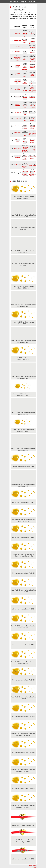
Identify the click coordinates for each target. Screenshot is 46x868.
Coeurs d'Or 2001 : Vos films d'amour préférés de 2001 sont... (23, 228)
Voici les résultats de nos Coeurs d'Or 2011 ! (23, 825)
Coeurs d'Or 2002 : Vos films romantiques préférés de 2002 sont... (23, 287)
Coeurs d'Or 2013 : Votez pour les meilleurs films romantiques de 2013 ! (23, 627)
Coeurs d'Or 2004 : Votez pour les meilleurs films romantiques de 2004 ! (23, 372)
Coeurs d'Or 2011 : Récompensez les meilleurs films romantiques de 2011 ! (23, 841)
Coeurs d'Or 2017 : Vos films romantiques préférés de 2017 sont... (23, 395)
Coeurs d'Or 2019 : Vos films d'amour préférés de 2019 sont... (23, 264)
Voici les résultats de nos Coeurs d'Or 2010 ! (23, 859)
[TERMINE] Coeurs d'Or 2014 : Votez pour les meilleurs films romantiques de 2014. (23, 555)
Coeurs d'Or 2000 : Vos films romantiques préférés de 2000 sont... (23, 197)
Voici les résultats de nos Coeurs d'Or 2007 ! (23, 717)
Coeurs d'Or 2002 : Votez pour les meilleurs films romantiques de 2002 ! (23, 300)
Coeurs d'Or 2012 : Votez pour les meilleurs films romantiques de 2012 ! (23, 663)
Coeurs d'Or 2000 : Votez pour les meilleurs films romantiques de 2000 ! (23, 210)
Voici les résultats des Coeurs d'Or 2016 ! (23, 466)
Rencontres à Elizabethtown (17, 133)
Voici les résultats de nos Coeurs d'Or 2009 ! (23, 788)
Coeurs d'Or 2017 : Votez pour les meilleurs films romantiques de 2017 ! (23, 408)
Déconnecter (33, 866)
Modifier (35, 867)
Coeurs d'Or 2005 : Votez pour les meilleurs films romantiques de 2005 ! (23, 591)
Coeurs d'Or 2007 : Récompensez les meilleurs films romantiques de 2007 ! (23, 734)
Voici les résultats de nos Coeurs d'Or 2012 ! (23, 645)
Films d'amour (14, 2)
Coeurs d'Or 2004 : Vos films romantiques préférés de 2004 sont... (23, 359)
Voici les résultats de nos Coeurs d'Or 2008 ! (23, 752)
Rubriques (23, 2)
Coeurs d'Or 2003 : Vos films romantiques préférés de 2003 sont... (23, 323)
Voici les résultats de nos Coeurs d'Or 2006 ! (23, 680)
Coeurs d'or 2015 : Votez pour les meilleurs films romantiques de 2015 (23, 520)
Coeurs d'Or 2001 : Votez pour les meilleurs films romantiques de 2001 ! (23, 246)
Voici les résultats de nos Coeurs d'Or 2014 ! (23, 537)
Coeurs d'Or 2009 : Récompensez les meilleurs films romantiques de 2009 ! (23, 806)
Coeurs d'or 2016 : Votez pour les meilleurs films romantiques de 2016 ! (23, 480)
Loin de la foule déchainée (32, 60)
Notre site (32, 2)
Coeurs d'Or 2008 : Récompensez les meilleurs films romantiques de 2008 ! (23, 770)
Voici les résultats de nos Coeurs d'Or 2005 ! (23, 573)
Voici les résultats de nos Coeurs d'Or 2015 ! (23, 502)
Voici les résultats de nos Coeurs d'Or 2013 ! (23, 609)
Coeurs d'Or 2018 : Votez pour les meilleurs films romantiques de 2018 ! (23, 444)
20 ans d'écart (32, 75)
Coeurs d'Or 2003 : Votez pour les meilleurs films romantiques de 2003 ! (23, 336)
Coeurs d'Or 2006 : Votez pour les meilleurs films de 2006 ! (23, 698)
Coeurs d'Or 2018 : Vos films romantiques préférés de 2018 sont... (23, 431)
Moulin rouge (32, 166)
